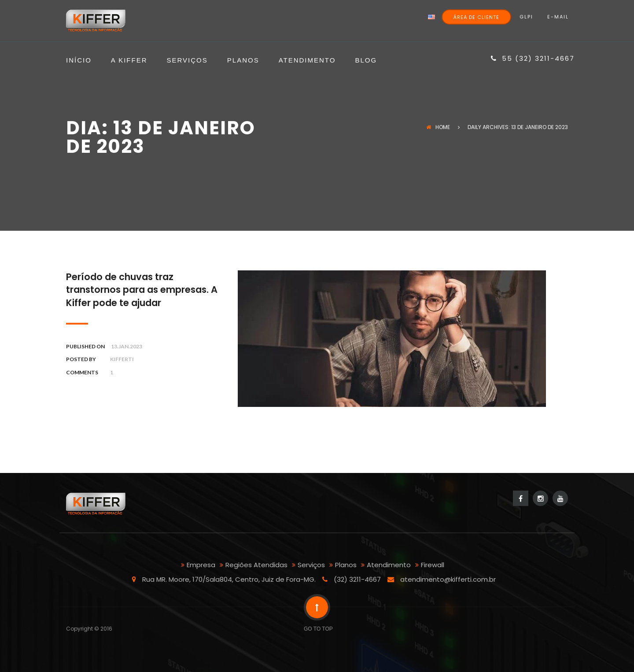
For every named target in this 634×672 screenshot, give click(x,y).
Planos (243, 60)
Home (438, 127)
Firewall (433, 565)
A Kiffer (129, 60)
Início (79, 60)
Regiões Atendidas (256, 565)
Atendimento (307, 60)
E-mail (558, 17)
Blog (366, 60)
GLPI (526, 17)
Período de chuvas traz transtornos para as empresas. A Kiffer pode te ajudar (142, 290)
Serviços (187, 60)
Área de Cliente (476, 17)
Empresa (201, 565)
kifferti (122, 359)
